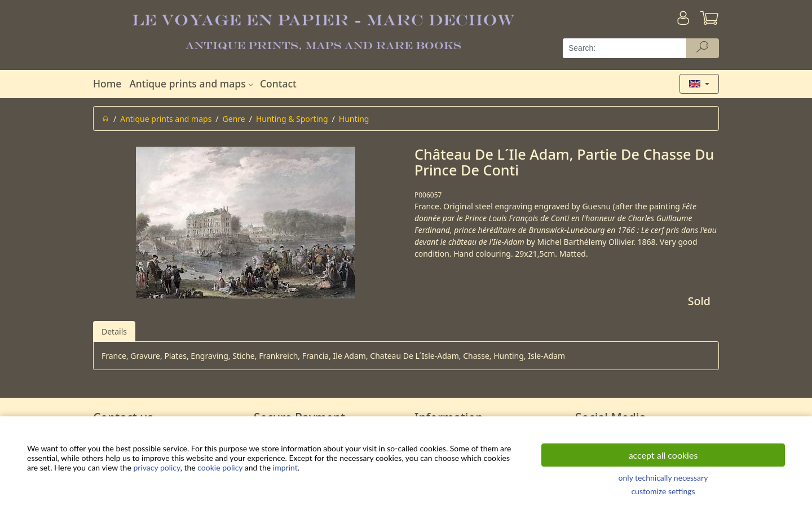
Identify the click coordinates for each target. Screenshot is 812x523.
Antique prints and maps (192, 83)
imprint (285, 467)
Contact (278, 83)
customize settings (663, 491)
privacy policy (156, 467)
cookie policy (220, 467)
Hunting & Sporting (292, 119)
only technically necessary (663, 478)
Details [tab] (114, 331)
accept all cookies (663, 455)
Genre (234, 119)
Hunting (354, 119)
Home (107, 83)
